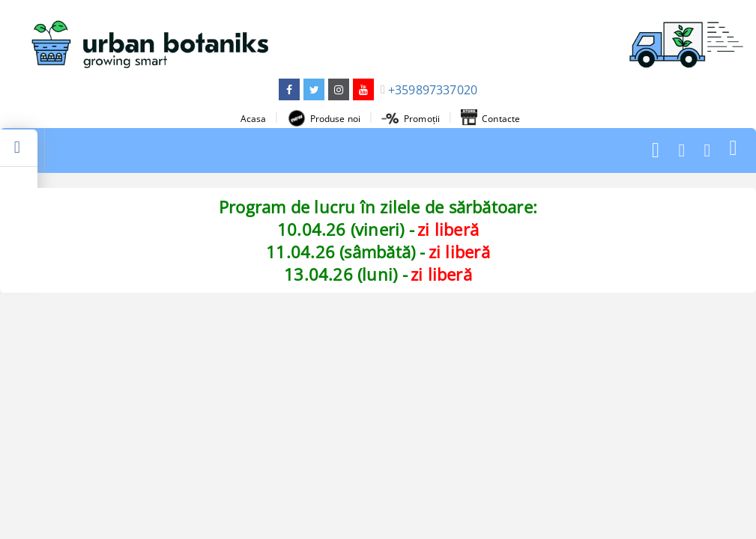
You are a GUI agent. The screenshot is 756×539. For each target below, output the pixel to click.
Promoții (411, 119)
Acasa (254, 119)
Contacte (490, 118)
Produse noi (324, 118)
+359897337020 (433, 90)
